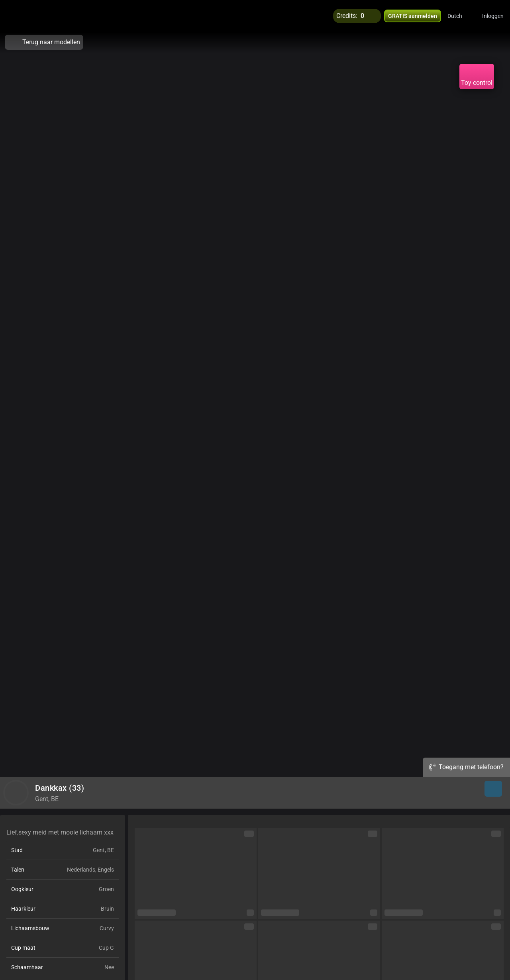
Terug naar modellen (44, 42)
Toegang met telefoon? (466, 767)
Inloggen (493, 16)
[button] (460, 16)
